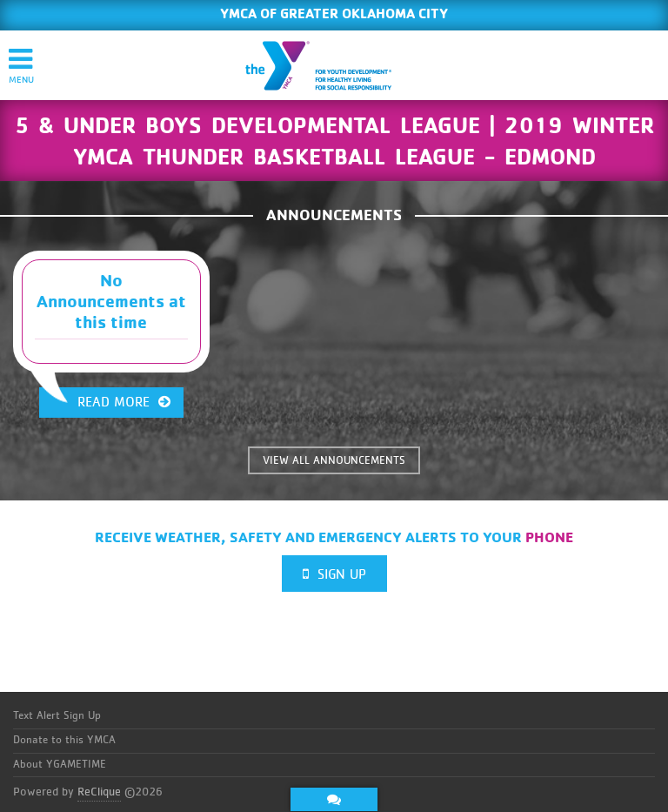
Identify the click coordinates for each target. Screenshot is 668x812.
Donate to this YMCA (64, 740)
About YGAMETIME (60, 765)
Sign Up (334, 574)
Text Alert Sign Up (57, 716)
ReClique (99, 792)
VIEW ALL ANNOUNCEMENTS (334, 461)
